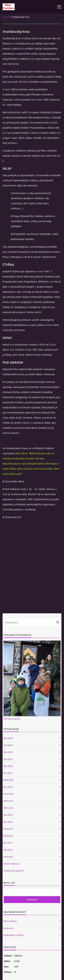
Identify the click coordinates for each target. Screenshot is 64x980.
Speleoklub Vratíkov (14, 935)
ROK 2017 (8, 801)
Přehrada (8, 857)
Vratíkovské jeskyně (13, 871)
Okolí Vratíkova (11, 864)
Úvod (5, 17)
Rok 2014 (8, 822)
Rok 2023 (8, 759)
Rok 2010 (8, 850)
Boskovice (9, 928)
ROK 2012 (8, 836)
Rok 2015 (8, 815)
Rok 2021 (8, 773)
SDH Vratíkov (10, 921)
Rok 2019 (8, 787)
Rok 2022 (8, 766)
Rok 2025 (8, 745)
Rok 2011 (8, 843)
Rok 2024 (8, 752)
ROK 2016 (8, 808)
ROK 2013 (8, 829)
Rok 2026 (8, 738)
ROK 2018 (8, 794)
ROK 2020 (8, 780)
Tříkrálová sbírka (12, 719)
